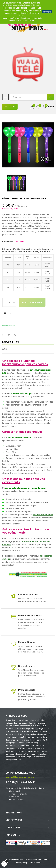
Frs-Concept (35, 863)
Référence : (8, 242)
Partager (4, 335)
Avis (5, 349)
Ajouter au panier (32, 302)
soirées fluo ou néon (43, 515)
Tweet (10, 335)
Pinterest (16, 335)
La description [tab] (11, 342)
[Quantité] (9, 302)
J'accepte (47, 12)
